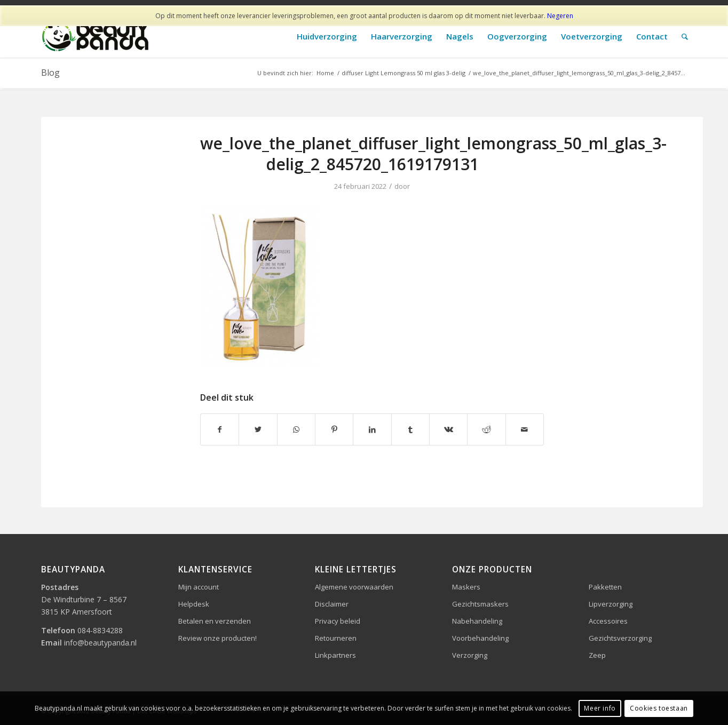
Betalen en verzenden (215, 621)
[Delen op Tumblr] (410, 429)
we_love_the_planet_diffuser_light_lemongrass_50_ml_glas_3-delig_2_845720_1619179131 (433, 154)
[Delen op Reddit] (486, 429)
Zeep (597, 655)
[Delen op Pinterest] (334, 429)
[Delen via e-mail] (525, 429)
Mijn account (199, 587)
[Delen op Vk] (448, 429)
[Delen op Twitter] (258, 429)
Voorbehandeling (480, 638)
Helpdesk (194, 604)
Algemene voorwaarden (354, 587)
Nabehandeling (477, 621)
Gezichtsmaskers (480, 604)
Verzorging (470, 655)
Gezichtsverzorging (620, 638)
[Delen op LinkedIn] (372, 429)
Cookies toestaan (659, 708)
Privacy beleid (338, 621)
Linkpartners (335, 655)
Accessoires (608, 621)
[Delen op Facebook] (220, 429)
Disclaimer (332, 604)
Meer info (600, 708)
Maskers (466, 587)
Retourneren (336, 638)
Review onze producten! (217, 638)
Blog (50, 73)
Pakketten (605, 587)
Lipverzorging (611, 604)
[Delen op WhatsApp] (296, 429)
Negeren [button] (560, 16)
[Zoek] (685, 37)
